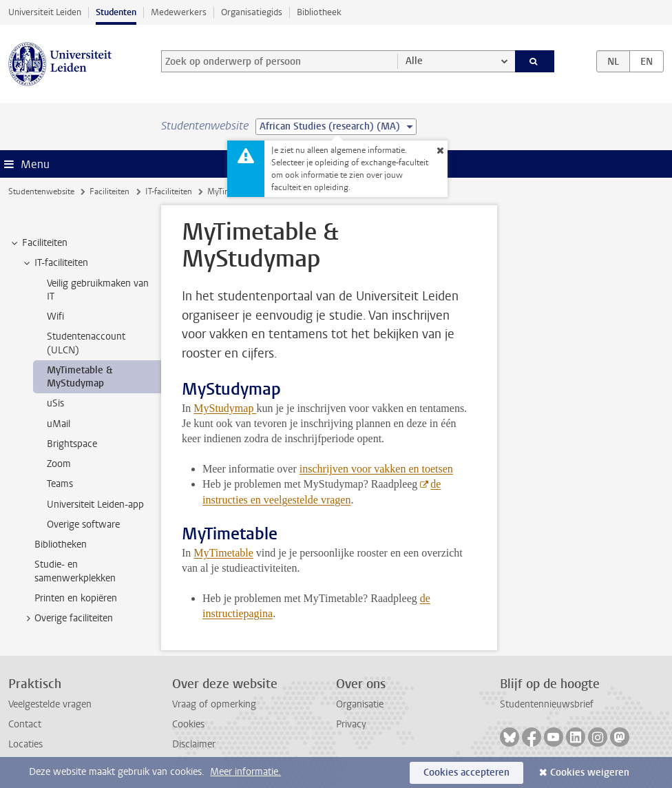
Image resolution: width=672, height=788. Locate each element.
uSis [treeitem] (55, 403)
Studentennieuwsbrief (547, 704)
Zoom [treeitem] (59, 464)
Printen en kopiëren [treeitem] (76, 598)
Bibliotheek (319, 12)
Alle (414, 61)
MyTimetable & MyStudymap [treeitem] (80, 377)
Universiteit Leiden (45, 12)
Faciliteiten (109, 191)
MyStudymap (225, 408)
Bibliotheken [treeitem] (61, 545)
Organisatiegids (252, 12)
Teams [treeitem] (60, 484)
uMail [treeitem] (59, 424)
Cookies (188, 724)
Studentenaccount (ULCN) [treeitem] (86, 343)
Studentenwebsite (41, 191)
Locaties (25, 744)
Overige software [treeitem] (83, 525)
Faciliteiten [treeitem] (38, 243)
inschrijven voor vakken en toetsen (376, 469)
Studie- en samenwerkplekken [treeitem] (75, 571)
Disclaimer (194, 744)
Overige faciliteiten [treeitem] (67, 619)
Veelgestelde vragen (50, 704)
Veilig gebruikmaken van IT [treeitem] (98, 290)
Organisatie (360, 704)
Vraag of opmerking (214, 704)
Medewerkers (179, 12)
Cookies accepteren (466, 773)
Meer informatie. (245, 772)
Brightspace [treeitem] (72, 444)
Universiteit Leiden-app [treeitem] (95, 505)
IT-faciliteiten (169, 191)
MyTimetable (223, 553)
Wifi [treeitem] (55, 317)
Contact (25, 724)
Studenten (116, 12)
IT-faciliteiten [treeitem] (55, 263)
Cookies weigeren (590, 773)
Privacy (351, 724)
